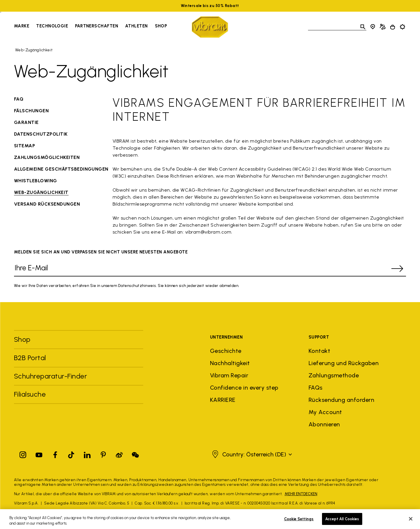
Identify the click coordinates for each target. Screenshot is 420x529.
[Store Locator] (373, 27)
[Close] (411, 522)
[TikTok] (71, 454)
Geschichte (226, 351)
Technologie (52, 26)
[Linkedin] (87, 454)
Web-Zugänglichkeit (34, 50)
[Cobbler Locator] (383, 27)
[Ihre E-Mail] (201, 269)
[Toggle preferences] (402, 27)
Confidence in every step (244, 388)
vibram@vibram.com (208, 232)
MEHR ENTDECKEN (301, 494)
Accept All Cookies (342, 522)
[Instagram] (23, 454)
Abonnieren (324, 424)
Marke (22, 26)
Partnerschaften (97, 26)
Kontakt (319, 351)
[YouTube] (39, 454)
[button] (251, 454)
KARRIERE (223, 400)
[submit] (397, 269)
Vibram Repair (229, 375)
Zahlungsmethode (334, 375)
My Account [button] (325, 412)
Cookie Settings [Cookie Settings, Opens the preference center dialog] (299, 522)
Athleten (136, 26)
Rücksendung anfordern (341, 400)
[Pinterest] (103, 454)
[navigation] (90, 27)
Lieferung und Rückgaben (344, 363)
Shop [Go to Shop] (161, 26)
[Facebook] (55, 454)
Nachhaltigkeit (230, 363)
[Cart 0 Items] (393, 27)
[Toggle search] (363, 27)
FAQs (316, 388)
